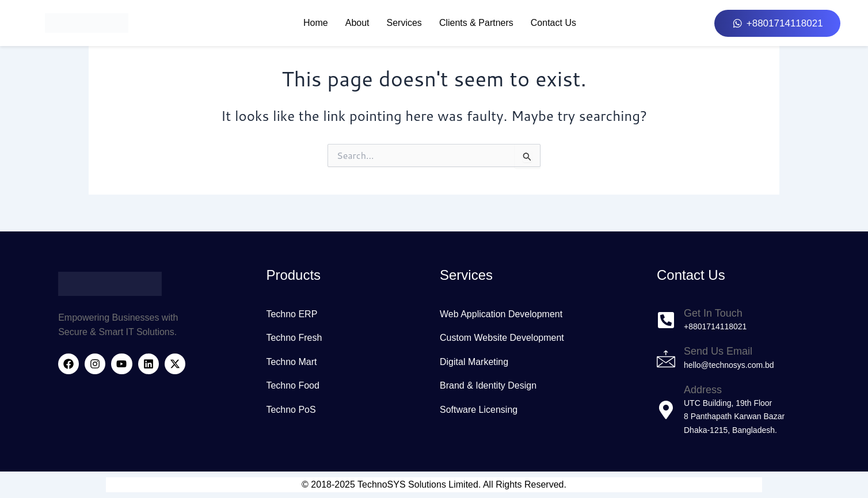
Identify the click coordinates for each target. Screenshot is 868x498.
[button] (777, 23)
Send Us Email (718, 351)
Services (404, 23)
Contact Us (553, 23)
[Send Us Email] (666, 359)
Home (316, 23)
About (357, 23)
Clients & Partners (476, 23)
